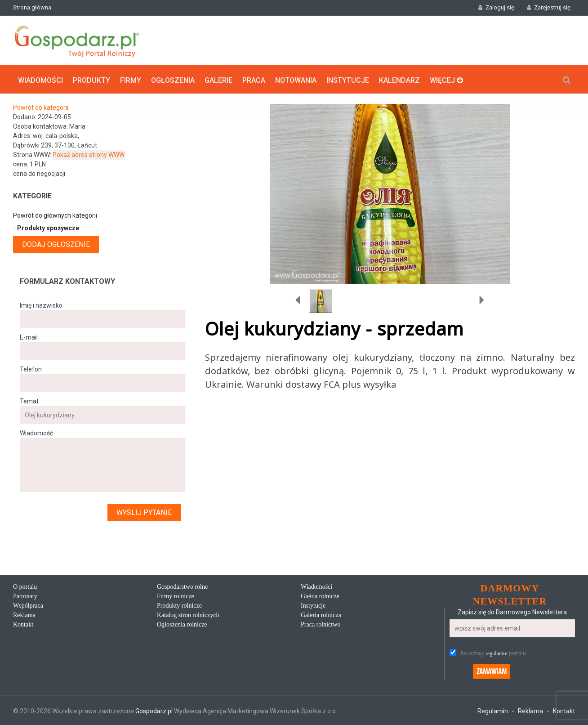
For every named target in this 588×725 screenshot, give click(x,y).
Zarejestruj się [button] (549, 7)
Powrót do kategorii (41, 107)
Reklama (24, 614)
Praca (254, 79)
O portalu (25, 586)
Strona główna (32, 7)
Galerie (218, 79)
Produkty (91, 79)
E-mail (29, 336)
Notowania (296, 79)
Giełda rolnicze (320, 595)
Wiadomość (36, 432)
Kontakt (23, 624)
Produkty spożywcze (46, 227)
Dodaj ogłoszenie (56, 244)
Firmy (131, 79)
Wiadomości (40, 79)
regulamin (497, 653)
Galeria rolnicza (321, 614)
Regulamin (493, 710)
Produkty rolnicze (179, 605)
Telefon (31, 368)
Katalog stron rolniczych (188, 614)
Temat (29, 400)
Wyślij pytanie (144, 512)
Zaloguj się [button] (496, 7)
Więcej (446, 79)
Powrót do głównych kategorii (55, 215)
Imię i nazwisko (41, 304)
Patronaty (25, 595)
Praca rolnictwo (321, 624)
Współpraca (28, 605)
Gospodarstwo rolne (182, 586)
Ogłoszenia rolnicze (182, 624)
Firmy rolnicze (176, 595)
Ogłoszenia (173, 79)
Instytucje (348, 79)
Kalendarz (399, 79)
